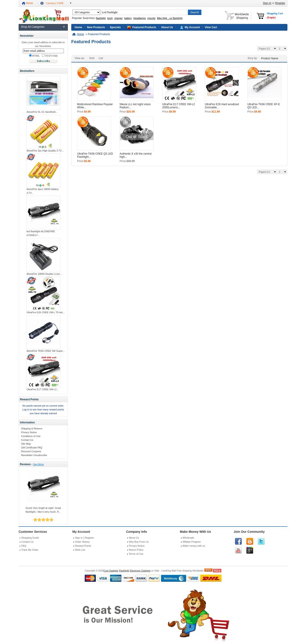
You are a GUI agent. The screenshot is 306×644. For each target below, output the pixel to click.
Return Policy (136, 550)
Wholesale (188, 538)
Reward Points (83, 546)
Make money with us (194, 546)
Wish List (80, 550)
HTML (34, 56)
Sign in (79, 538)
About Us (167, 27)
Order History (82, 542)
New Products (96, 27)
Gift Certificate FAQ (32, 448)
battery (128, 18)
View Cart (211, 27)
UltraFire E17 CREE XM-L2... (42, 389)
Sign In (267, 3)
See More (39, 464)
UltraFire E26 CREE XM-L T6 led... (45, 312)
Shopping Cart (275, 15)
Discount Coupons (31, 451)
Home (29, 3)
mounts (151, 18)
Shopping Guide (30, 538)
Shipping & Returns (32, 429)
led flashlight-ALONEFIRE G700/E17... (41, 233)
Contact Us (27, 440)
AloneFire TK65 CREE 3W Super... (45, 351)
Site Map (26, 444)
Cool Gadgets (111, 571)
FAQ (24, 546)
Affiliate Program (192, 542)
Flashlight (124, 571)
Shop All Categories (33, 27)
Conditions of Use (31, 436)
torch (110, 18)
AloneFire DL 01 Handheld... (42, 112)
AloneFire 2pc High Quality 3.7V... (45, 151)
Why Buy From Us (139, 542)
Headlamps (140, 18)
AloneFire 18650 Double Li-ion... (44, 274)
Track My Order (30, 550)
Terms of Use (136, 554)
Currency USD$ (55, 3)
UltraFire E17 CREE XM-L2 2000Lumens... (179, 106)
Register (280, 3)
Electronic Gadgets (140, 571)
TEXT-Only (50, 56)
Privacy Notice (29, 432)
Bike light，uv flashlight (170, 18)
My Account (192, 27)
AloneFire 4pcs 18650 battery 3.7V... (43, 191)
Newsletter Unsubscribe (34, 455)
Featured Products (144, 27)
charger (118, 18)
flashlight (101, 18)
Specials (115, 27)
